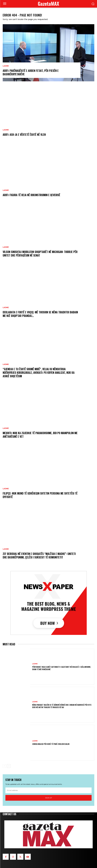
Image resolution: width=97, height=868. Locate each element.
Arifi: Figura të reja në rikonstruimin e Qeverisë (31, 195)
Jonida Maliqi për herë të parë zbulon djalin (51, 744)
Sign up (49, 798)
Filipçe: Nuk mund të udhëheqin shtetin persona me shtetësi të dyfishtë (40, 495)
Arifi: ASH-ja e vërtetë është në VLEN (24, 135)
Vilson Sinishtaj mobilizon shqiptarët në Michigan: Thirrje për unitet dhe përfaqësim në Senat (40, 254)
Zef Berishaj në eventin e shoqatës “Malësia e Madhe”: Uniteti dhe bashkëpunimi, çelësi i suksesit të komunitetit (39, 555)
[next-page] (9, 766)
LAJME (6, 66)
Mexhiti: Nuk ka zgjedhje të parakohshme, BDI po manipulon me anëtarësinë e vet (40, 435)
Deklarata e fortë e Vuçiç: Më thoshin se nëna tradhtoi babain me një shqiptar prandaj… (40, 314)
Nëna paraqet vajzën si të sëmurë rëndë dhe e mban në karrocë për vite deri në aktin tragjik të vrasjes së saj (62, 706)
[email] (48, 790)
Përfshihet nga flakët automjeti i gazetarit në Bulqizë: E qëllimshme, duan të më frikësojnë (62, 668)
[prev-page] (4, 766)
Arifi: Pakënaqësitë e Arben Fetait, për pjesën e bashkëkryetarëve (31, 72)
